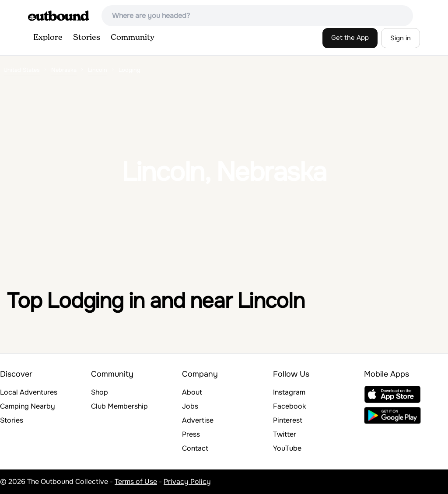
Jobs (190, 406)
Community (133, 38)
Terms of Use (136, 482)
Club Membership (119, 406)
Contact (195, 448)
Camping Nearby (28, 406)
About (192, 392)
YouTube (287, 448)
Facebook (289, 406)
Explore (48, 38)
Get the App (350, 38)
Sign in (401, 38)
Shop (100, 392)
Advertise (198, 420)
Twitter (285, 434)
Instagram (289, 392)
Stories (87, 38)
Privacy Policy (187, 482)
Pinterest (288, 420)
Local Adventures (29, 392)
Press (191, 434)
